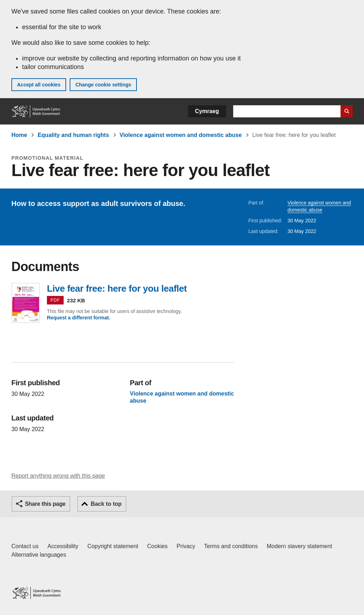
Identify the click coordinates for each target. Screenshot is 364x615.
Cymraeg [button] (207, 111)
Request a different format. (79, 318)
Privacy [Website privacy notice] (186, 546)
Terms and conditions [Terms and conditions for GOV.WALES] (231, 546)
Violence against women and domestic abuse (181, 135)
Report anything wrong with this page (58, 476)
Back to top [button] (106, 504)
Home (19, 135)
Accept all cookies (39, 85)
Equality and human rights (73, 135)
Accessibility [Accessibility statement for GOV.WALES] (63, 546)
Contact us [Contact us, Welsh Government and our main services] (25, 546)
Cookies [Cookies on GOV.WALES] (157, 546)
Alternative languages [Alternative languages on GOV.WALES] (39, 555)
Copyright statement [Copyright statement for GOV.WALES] (113, 546)
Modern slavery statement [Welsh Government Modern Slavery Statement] (299, 546)
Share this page (45, 504)
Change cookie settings (103, 85)
